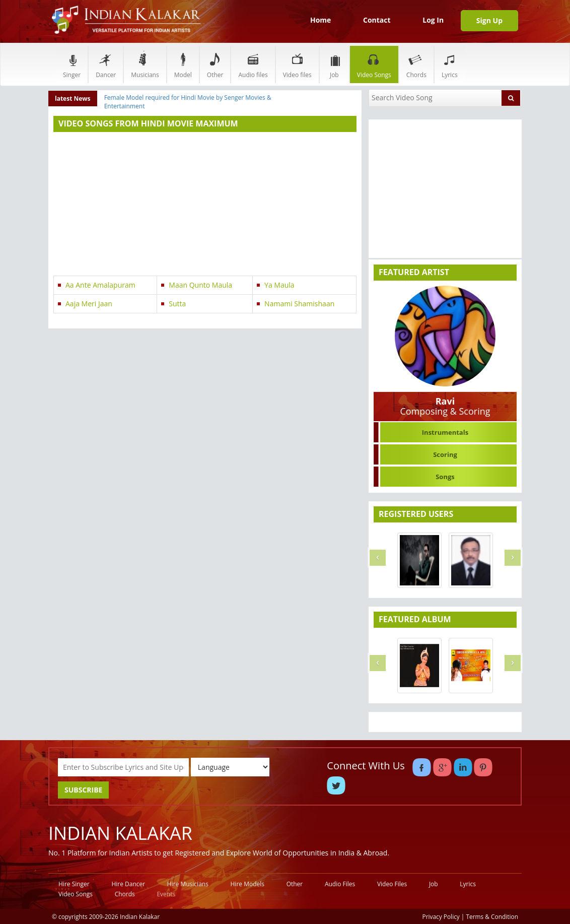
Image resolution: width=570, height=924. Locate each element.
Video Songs (374, 64)
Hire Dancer (128, 884)
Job (334, 64)
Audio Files (340, 884)
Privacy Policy (441, 916)
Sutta (177, 304)
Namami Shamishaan (299, 304)
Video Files (392, 884)
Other (215, 64)
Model (183, 64)
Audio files (253, 64)
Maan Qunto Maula (200, 285)
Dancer (106, 64)
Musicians (145, 64)
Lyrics (450, 64)
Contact (377, 20)
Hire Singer (74, 884)
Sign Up (489, 20)
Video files (297, 64)
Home (320, 20)
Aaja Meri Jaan (89, 304)
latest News (73, 98)
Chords (416, 64)
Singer (72, 64)
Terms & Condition (492, 916)
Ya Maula (279, 285)
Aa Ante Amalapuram (100, 285)
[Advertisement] (205, 205)
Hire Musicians (188, 884)
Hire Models (247, 884)
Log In (433, 20)
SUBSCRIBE (83, 790)
